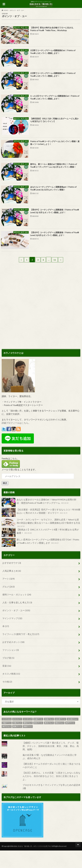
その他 (7, 699)
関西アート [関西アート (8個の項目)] (28, 744)
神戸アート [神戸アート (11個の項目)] (70, 740)
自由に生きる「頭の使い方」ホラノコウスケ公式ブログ (33, 864)
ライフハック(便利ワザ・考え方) (21, 652)
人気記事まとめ (12, 588)
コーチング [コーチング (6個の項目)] (28, 737)
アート (8, 596)
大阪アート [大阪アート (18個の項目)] (7, 740)
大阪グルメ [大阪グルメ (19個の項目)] (17, 740)
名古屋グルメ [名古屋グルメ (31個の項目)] (73, 737)
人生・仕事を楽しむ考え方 (17, 620)
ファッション (11, 667)
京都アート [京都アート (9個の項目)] (38, 737)
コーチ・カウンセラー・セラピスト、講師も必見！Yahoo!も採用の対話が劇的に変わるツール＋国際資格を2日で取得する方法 (41, 540)
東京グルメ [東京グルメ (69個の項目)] (49, 740)
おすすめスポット (13, 659)
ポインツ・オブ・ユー (16, 628)
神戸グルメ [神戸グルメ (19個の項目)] (7, 744)
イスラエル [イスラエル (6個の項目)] (7, 737)
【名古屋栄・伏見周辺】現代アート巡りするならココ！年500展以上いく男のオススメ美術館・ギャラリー (41, 530)
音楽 (7, 683)
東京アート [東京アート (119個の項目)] (38, 740)
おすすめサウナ (12, 580)
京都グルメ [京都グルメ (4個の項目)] (49, 737)
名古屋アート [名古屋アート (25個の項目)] (60, 737)
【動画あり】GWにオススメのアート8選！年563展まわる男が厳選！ (40, 550)
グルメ (8, 604)
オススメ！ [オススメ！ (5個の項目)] (17, 737)
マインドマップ (12, 636)
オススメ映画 (11, 691)
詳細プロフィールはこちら (15, 440)
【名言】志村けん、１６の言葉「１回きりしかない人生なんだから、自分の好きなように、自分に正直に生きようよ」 (51, 793)
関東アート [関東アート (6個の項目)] (17, 744)
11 (55, 277)
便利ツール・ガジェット (17, 612)
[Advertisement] (41, 308)
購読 (5, 500)
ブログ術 (8, 675)
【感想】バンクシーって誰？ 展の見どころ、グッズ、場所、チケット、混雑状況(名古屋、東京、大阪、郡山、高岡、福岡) (51, 763)
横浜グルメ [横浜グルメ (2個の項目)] (60, 740)
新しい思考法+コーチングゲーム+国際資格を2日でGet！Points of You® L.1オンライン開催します (40, 560)
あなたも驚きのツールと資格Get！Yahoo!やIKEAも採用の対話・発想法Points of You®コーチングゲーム (39, 520)
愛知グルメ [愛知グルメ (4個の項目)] (28, 740)
